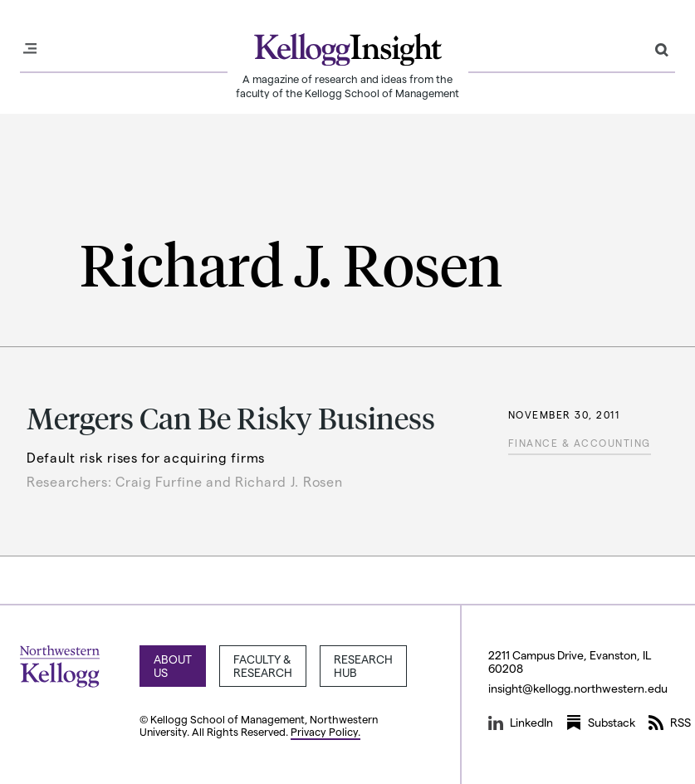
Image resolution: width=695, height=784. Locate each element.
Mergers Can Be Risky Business (231, 417)
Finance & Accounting (580, 443)
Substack (601, 723)
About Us (173, 666)
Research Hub (363, 666)
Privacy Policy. (325, 731)
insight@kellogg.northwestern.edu (578, 688)
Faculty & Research (263, 666)
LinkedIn (521, 723)
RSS (670, 723)
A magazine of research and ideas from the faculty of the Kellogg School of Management (347, 86)
